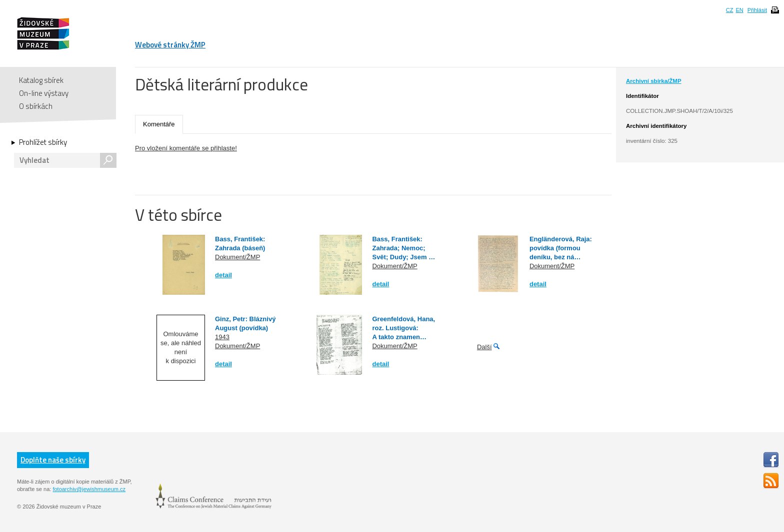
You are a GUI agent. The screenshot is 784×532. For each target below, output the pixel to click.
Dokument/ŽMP (237, 257)
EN (739, 10)
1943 (222, 337)
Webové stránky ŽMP (170, 45)
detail (223, 275)
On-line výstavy (44, 93)
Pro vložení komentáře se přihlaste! (186, 148)
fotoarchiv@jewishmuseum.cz (89, 489)
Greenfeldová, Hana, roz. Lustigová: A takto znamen (403, 328)
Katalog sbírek (41, 80)
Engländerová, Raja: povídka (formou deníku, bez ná (561, 248)
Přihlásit (757, 10)
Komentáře (159, 124)
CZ (730, 10)
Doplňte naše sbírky (53, 460)
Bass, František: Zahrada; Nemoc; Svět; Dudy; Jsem (400, 248)
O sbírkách (36, 106)
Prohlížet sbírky (43, 142)
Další (484, 347)
